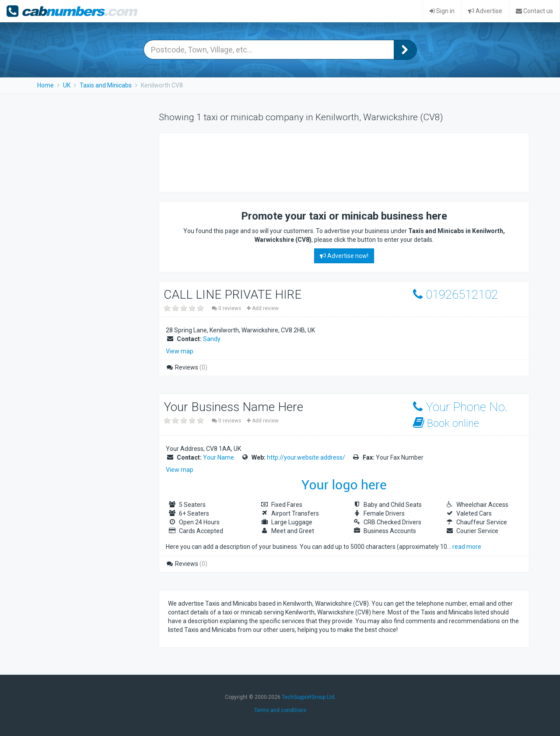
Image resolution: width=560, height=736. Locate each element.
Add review (263, 308)
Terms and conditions (280, 710)
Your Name (219, 457)
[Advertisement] (327, 161)
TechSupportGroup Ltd (308, 697)
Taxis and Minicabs (106, 85)
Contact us (534, 11)
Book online (446, 423)
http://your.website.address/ (306, 457)
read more (467, 547)
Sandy (212, 339)
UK (67, 85)
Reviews (187, 367)
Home (45, 85)
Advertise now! (344, 256)
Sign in (442, 11)
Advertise (485, 11)
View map (180, 351)
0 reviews (227, 308)
